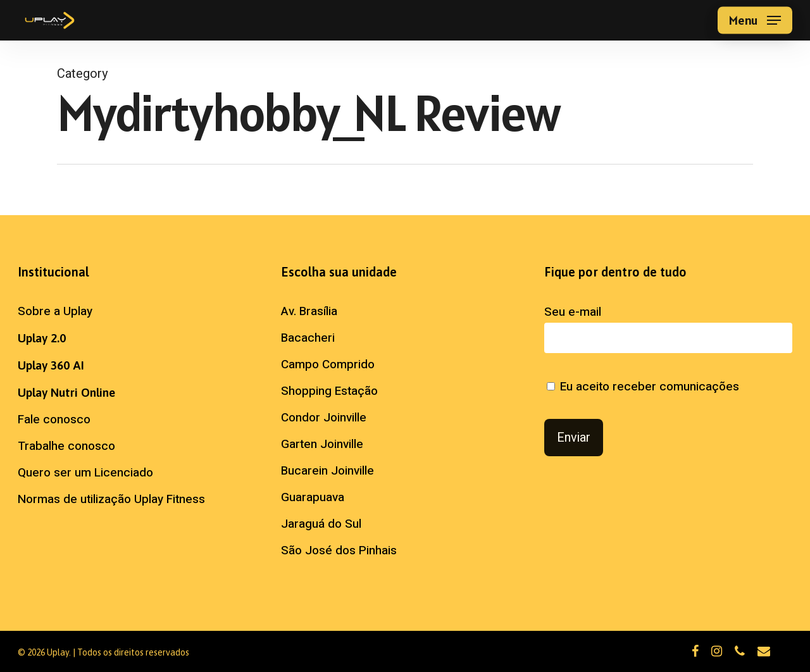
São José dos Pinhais (339, 551)
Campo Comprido (328, 364)
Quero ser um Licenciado (85, 473)
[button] (755, 21)
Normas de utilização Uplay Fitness (111, 499)
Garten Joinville (322, 444)
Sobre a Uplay (55, 311)
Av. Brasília (309, 311)
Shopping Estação (329, 391)
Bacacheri (308, 338)
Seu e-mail (668, 328)
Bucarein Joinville (327, 471)
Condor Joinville (324, 418)
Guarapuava (313, 497)
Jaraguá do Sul (321, 524)
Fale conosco (54, 420)
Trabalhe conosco (66, 446)
